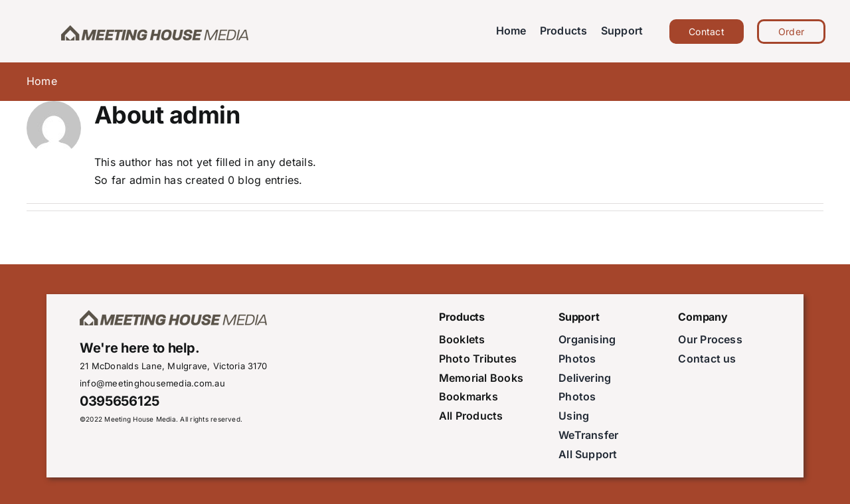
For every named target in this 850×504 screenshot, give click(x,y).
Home (42, 81)
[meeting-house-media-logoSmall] (157, 28)
